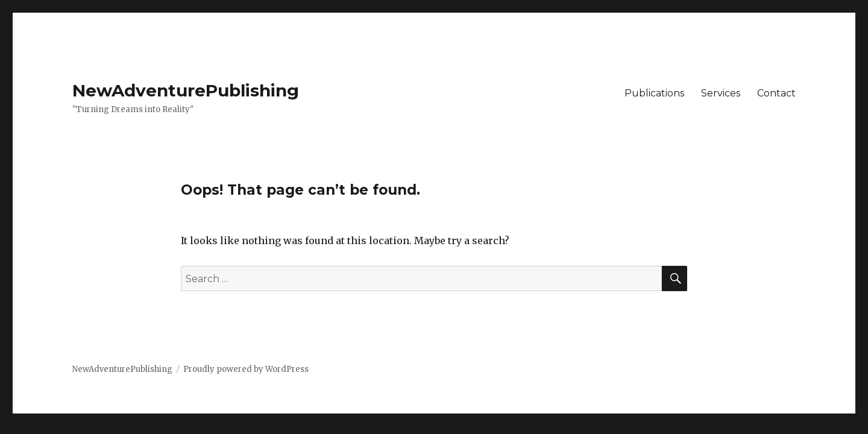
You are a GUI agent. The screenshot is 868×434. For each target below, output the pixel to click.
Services (721, 93)
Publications (654, 93)
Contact (776, 93)
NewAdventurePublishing (186, 90)
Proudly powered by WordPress (246, 369)
